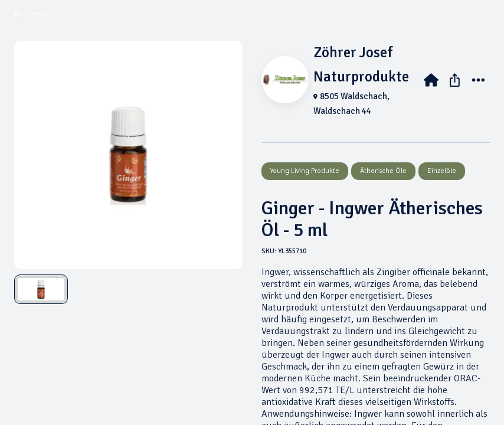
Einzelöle (442, 171)
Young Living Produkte (305, 171)
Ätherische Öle (383, 171)
